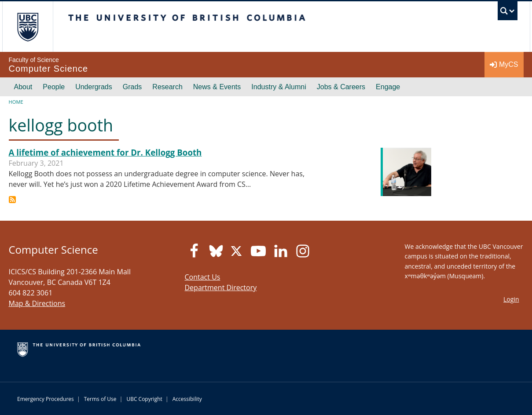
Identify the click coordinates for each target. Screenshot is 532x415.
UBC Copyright (144, 399)
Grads (132, 87)
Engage (388, 87)
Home (16, 102)
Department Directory (221, 288)
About (23, 87)
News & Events (217, 87)
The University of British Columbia (28, 27)
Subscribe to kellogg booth (12, 200)
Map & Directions (37, 303)
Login (511, 299)
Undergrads (94, 87)
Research (167, 87)
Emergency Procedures (46, 399)
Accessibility (187, 399)
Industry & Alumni (279, 87)
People (54, 87)
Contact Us (203, 277)
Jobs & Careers (341, 87)
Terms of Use (100, 399)
